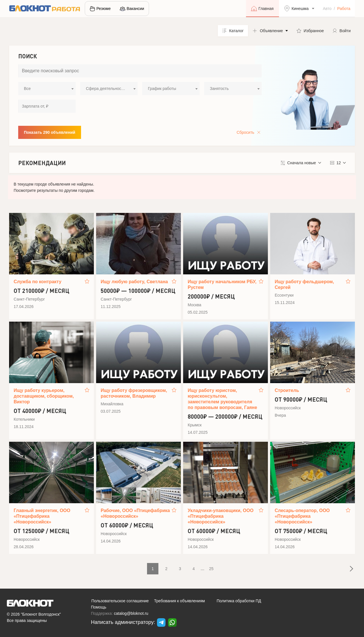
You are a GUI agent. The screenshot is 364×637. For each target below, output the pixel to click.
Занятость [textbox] (219, 89)
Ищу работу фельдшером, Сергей (304, 284)
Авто (327, 9)
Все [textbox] (27, 89)
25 (211, 569)
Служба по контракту (38, 282)
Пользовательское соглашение (120, 601)
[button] (270, 31)
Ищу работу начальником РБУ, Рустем (222, 284)
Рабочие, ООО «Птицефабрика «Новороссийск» (135, 513)
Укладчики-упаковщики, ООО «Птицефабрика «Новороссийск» (221, 516)
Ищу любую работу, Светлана (134, 282)
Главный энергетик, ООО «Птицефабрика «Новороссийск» (42, 516)
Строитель (287, 390)
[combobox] (47, 89)
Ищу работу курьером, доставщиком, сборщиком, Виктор (44, 396)
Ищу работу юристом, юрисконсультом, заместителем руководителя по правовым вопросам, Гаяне (222, 399)
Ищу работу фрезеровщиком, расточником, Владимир (134, 393)
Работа (344, 9)
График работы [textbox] (162, 89)
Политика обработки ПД (239, 601)
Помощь (99, 607)
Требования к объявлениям (180, 601)
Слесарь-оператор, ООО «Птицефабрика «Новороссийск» (302, 516)
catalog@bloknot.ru (131, 613)
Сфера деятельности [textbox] (106, 89)
